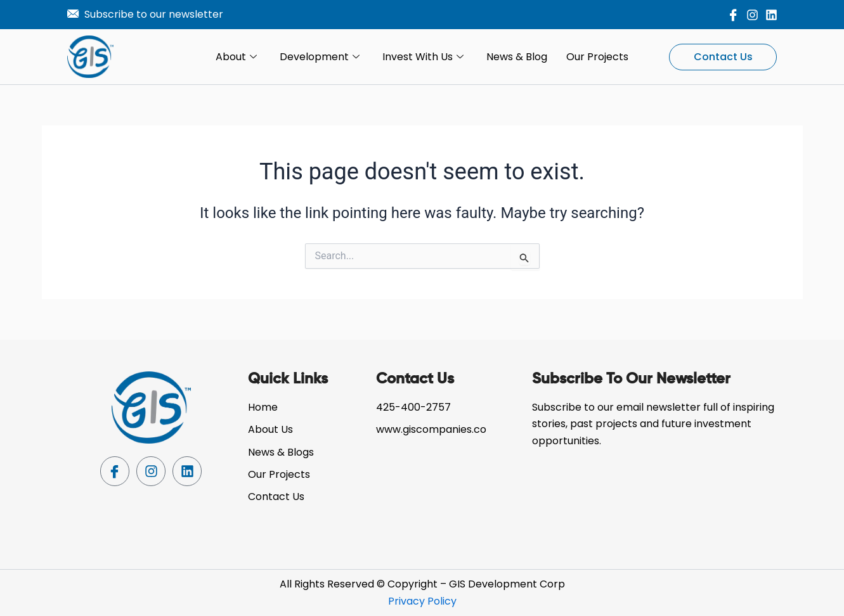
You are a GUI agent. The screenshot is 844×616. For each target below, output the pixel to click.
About (236, 57)
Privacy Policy (422, 601)
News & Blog (517, 57)
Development (320, 57)
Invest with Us (423, 57)
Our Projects (597, 57)
